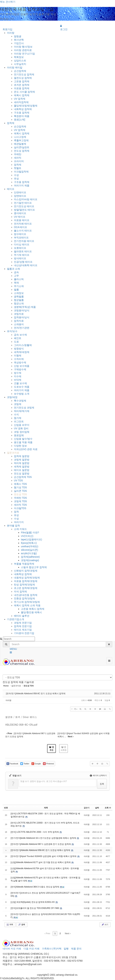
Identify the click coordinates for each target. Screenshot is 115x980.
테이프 (11, 189)
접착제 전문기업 (23, 626)
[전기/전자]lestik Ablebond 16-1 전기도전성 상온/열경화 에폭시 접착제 (44, 838)
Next (68, 933)
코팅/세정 (12, 397)
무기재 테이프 (22, 255)
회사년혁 (19, 40)
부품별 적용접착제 (24, 564)
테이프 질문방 (22, 470)
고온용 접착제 (22, 81)
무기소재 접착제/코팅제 (27, 602)
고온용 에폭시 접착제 (33, 609)
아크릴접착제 (21, 172)
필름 (16, 290)
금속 (16, 272)
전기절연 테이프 (23, 203)
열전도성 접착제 (23, 78)
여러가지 (19, 522)
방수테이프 (20, 234)
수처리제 (19, 359)
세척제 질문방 (22, 467)
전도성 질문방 (22, 474)
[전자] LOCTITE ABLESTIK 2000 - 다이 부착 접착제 (35, 832)
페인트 (18, 338)
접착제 (11, 123)
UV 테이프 (20, 217)
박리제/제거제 (22, 411)
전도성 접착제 (22, 151)
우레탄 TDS (20, 498)
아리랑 (11, 33)
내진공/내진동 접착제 (26, 595)
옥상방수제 (20, 362)
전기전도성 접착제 (24, 74)
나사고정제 (20, 137)
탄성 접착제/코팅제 (24, 585)
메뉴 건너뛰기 (8, 2)
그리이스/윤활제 (23, 345)
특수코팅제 (20, 401)
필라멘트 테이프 (23, 251)
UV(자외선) (27, 536)
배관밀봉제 (20, 144)
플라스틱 (19, 279)
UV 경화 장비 (21, 428)
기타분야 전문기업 (24, 633)
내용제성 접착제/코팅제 (27, 578)
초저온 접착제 (22, 85)
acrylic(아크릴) (29, 553)
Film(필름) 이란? (30, 533)
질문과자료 (13, 453)
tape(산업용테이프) (31, 539)
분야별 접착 (13, 526)
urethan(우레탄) (30, 546)
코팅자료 (19, 314)
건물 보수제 (20, 383)
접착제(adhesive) (30, 557)
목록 (10, 925)
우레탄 (18, 154)
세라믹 (18, 158)
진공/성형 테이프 (23, 262)
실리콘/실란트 (22, 147)
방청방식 (19, 349)
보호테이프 (20, 248)
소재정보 (19, 293)
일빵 (66, 949)
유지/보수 (12, 331)
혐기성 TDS (20, 487)
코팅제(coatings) (30, 560)
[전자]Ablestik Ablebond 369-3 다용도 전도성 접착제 (35, 887)
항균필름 (19, 300)
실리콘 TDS (20, 491)
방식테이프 (20, 258)
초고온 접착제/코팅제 (26, 588)
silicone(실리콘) (29, 550)
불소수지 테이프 (23, 231)
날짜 (97, 808)
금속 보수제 (20, 335)
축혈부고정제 (21, 140)
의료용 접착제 (22, 88)
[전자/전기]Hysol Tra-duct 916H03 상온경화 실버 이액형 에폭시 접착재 (44, 856)
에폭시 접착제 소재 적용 (27, 605)
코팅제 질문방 (22, 460)
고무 (16, 276)
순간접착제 (20, 71)
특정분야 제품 (22, 116)
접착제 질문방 (22, 456)
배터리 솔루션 (22, 616)
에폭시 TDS (20, 484)
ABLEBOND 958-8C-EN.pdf (21, 725)
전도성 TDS (20, 494)
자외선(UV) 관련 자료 (26, 449)
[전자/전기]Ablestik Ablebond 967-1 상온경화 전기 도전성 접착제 (41, 844)
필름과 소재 (13, 269)
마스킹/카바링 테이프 (26, 199)
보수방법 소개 (22, 394)
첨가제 (18, 418)
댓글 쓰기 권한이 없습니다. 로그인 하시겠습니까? (44, 781)
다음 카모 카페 (32, 949)
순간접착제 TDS (23, 477)
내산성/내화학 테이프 (26, 265)
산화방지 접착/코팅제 (26, 571)
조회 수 (108, 808)
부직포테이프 (21, 238)
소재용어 (19, 324)
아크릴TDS (20, 508)
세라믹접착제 (21, 102)
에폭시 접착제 (22, 95)
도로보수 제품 (22, 387)
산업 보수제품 (22, 366)
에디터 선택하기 (98, 775)
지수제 (18, 376)
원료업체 (19, 435)
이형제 (18, 356)
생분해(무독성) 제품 (25, 307)
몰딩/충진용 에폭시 (31, 612)
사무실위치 (20, 64)
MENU (13, 649)
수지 (16, 415)
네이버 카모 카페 (12, 949)
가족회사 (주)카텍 (52, 949)
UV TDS (18, 480)
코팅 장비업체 (22, 432)
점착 (16, 512)
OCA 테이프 (21, 227)
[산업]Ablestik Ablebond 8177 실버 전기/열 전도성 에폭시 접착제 (41, 862)
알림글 (18, 36)
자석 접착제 (20, 592)
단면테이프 (20, 192)
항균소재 (19, 303)
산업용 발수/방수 (23, 439)
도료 (16, 342)
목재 (16, 283)
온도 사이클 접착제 (24, 92)
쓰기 (105, 924)
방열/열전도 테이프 (24, 210)
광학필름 (19, 297)
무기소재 (19, 286)
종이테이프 (20, 213)
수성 (16, 175)
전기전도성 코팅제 (24, 408)
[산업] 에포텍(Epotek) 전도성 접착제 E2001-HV (33, 902)
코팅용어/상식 (22, 310)
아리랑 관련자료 (23, 50)
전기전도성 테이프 (24, 206)
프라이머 (19, 161)
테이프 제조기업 (23, 630)
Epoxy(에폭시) (29, 543)
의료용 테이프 (22, 220)
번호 (6, 808)
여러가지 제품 (22, 185)
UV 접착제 (20, 99)
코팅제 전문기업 (23, 623)
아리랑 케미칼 (15, 67)
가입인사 (19, 43)
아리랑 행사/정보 (23, 47)
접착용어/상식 (22, 317)
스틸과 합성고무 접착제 (34, 567)
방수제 (18, 373)
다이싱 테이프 (22, 244)
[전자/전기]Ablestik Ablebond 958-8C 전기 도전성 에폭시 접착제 (36, 694)
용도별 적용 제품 (23, 442)
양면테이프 (20, 196)
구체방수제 (20, 369)
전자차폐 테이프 (23, 224)
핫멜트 (18, 168)
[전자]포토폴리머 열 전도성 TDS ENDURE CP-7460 (35, 908)
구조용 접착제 (22, 113)
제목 (46, 808)
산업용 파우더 (22, 425)
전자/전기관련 (22, 328)
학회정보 (19, 57)
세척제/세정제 (22, 352)
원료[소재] (20, 120)
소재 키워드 (20, 529)
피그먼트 (19, 421)
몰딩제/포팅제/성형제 (26, 106)
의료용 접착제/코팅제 (26, 581)
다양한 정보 (20, 446)
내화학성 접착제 (23, 109)
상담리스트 (20, 61)
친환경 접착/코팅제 (24, 598)
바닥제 (18, 380)
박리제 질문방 (22, 463)
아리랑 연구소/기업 (24, 54)
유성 (16, 179)
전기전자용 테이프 (24, 241)
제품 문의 (76, 949)
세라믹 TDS (20, 505)
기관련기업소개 (16, 619)
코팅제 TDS (20, 501)
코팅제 (18, 404)
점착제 (18, 165)
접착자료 (19, 321)
